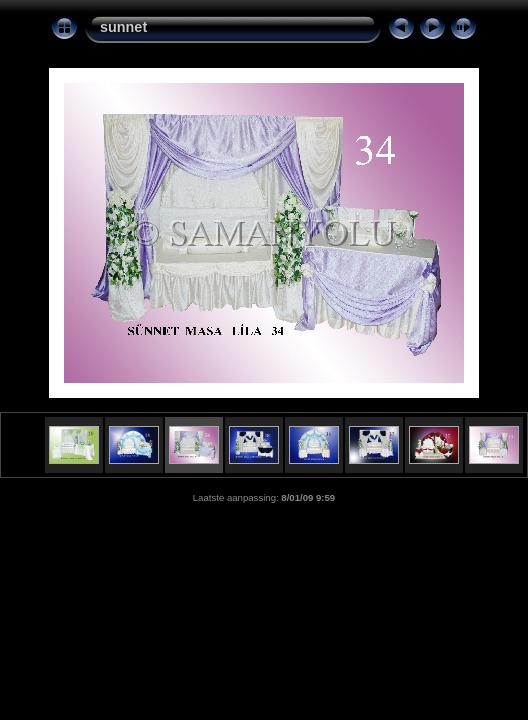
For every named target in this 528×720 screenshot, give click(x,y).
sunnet (123, 27)
